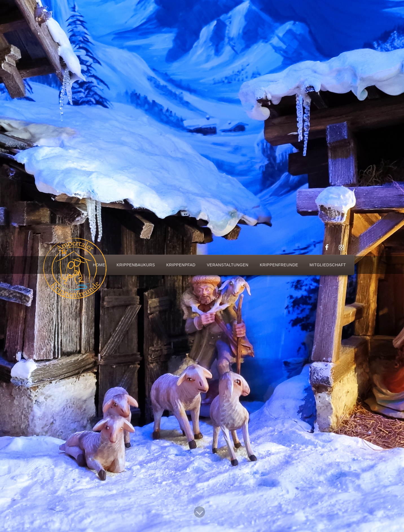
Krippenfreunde (279, 265)
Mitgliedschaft (328, 265)
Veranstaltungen (228, 265)
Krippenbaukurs (136, 265)
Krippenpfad (181, 265)
